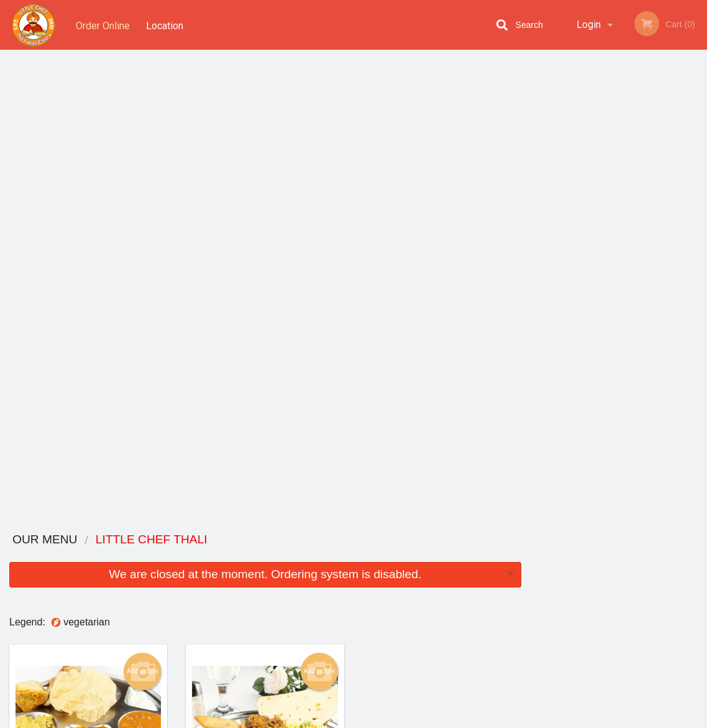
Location (166, 25)
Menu (321, 562)
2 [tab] (591, 270)
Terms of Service (374, 719)
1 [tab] (572, 270)
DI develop (372, 686)
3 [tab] (609, 270)
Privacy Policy (439, 592)
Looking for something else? (265, 491)
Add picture (143, 200)
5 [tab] (647, 270)
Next (698, 183)
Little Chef (84, 546)
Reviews (429, 562)
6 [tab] (665, 270)
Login (589, 25)
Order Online (103, 25)
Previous (540, 183)
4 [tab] (628, 270)
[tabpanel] (619, 175)
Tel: (556, 592)
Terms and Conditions (453, 577)
